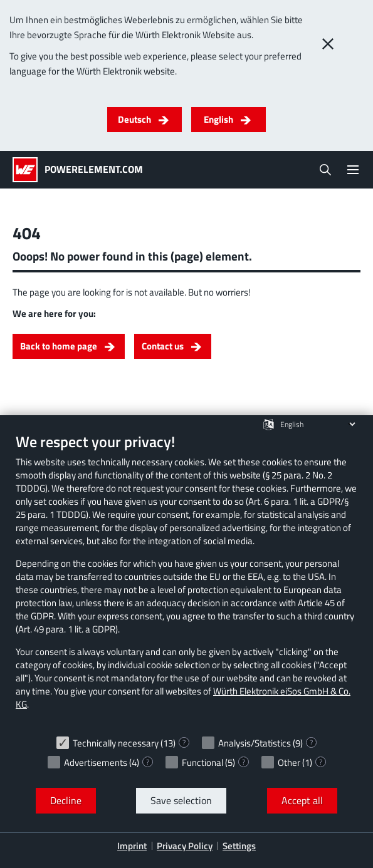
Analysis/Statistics (255, 743)
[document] (186, 581)
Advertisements (96, 762)
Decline (66, 800)
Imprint (132, 846)
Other (289, 762)
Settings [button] (239, 846)
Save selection (181, 800)
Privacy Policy (185, 846)
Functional (202, 762)
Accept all (302, 800)
